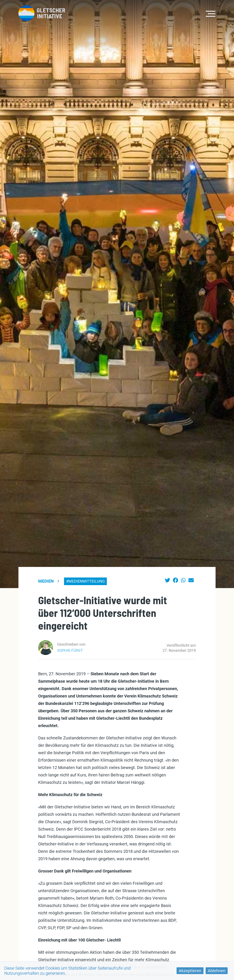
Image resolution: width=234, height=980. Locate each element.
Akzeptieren (190, 971)
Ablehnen (217, 971)
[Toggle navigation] (211, 13)
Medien (46, 581)
